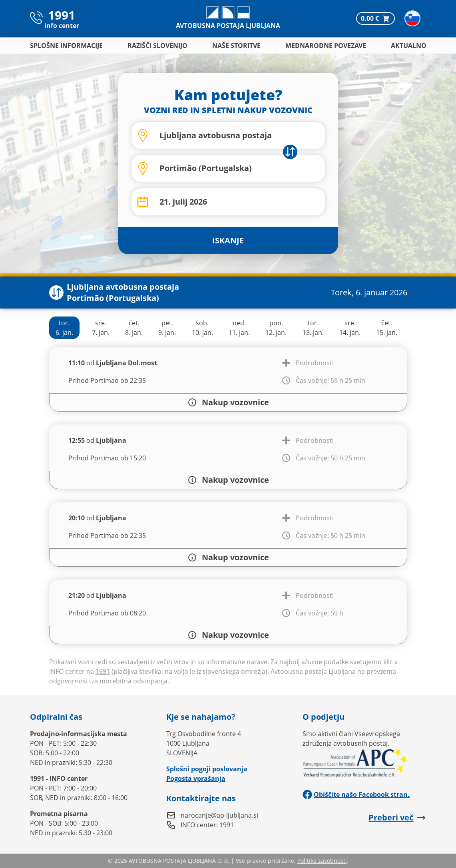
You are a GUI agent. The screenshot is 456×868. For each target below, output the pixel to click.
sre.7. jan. (101, 328)
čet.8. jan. (134, 328)
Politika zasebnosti (322, 861)
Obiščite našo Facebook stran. (356, 794)
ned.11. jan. (239, 328)
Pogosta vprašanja (196, 778)
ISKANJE (228, 240)
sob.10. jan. (202, 328)
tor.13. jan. (313, 328)
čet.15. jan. (387, 328)
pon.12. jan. (276, 328)
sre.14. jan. (350, 328)
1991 (103, 671)
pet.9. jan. (167, 328)
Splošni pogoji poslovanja (207, 769)
